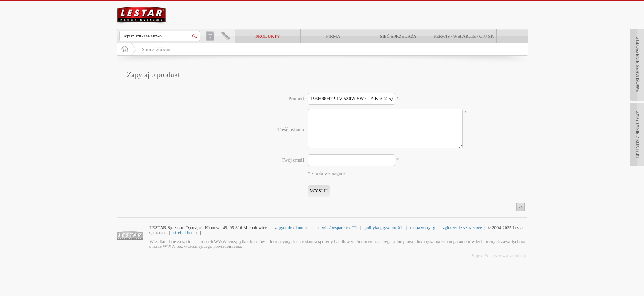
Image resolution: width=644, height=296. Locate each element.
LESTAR (142, 6)
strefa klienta (185, 232)
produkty (268, 36)
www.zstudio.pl (513, 255)
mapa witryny (422, 227)
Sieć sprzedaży (398, 36)
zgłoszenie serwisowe (462, 227)
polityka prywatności (383, 227)
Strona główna (156, 49)
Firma (333, 36)
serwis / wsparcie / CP (337, 227)
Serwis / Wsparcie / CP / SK (464, 36)
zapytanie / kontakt (292, 227)
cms (493, 255)
